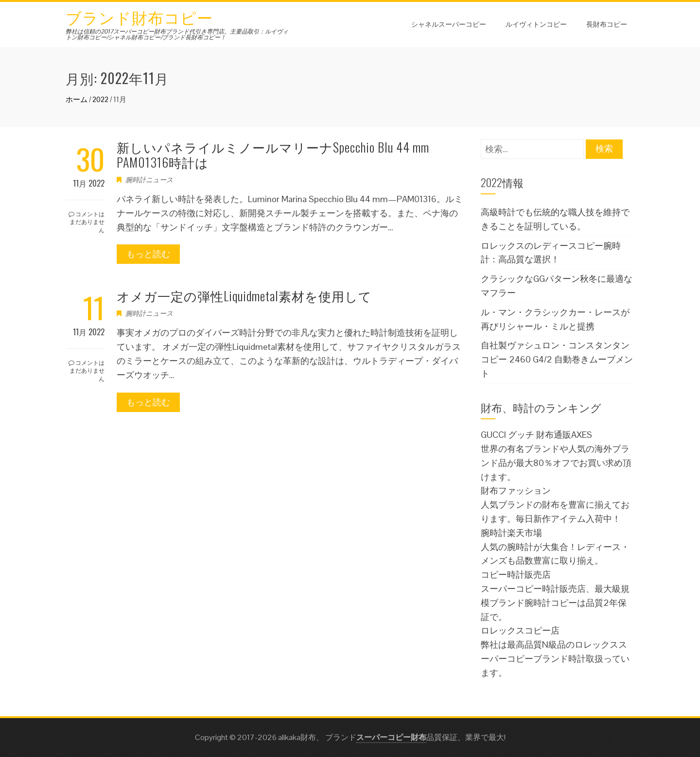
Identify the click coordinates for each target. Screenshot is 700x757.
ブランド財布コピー (139, 17)
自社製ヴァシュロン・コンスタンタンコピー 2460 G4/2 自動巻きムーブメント (557, 359)
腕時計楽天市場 (511, 533)
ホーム (77, 99)
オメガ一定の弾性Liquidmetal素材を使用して (244, 296)
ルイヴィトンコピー (536, 24)
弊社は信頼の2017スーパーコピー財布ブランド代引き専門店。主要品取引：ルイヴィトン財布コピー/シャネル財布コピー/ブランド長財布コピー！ (177, 34)
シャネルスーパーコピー (449, 24)
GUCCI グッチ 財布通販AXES (536, 435)
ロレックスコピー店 (520, 630)
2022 (100, 99)
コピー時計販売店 (516, 575)
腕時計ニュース (149, 180)
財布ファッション (516, 490)
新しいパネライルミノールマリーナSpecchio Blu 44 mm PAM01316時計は (273, 155)
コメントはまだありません (87, 222)
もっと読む (148, 254)
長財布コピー (607, 24)
